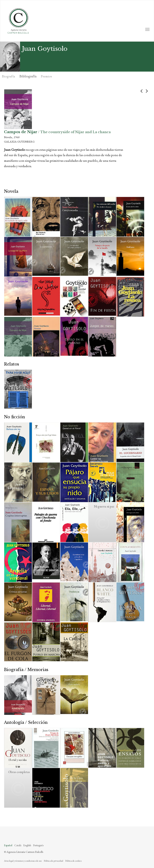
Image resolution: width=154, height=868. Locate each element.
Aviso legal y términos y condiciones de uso (23, 861)
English (27, 845)
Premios (46, 76)
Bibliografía (28, 76)
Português (38, 845)
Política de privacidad (53, 861)
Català (18, 845)
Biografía (9, 76)
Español (8, 845)
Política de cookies (73, 861)
